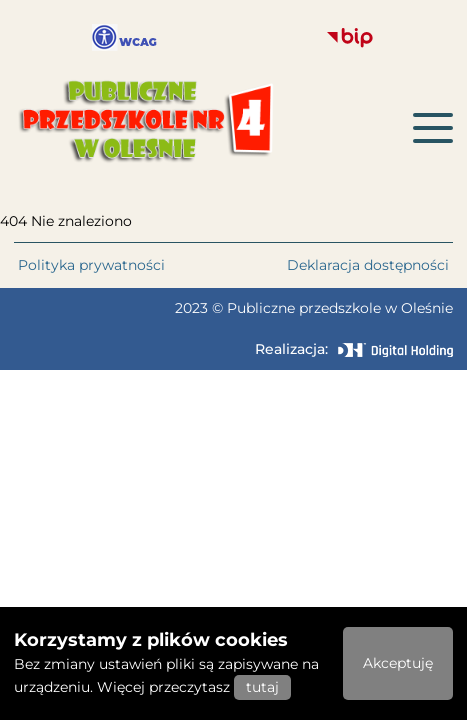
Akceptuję (398, 663)
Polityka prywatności (91, 265)
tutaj (262, 687)
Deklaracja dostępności (368, 265)
